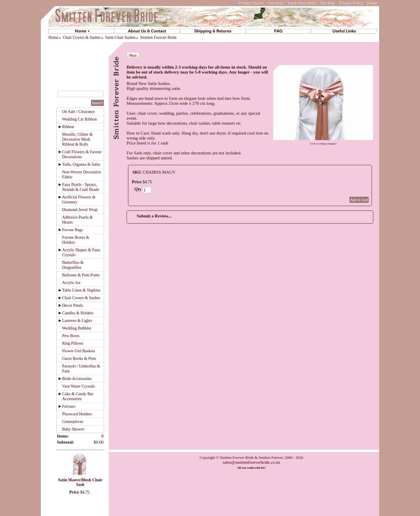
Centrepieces (73, 422)
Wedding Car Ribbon (79, 119)
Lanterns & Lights (77, 321)
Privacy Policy (351, 3)
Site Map (328, 3)
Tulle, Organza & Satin (81, 164)
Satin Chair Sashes (120, 38)
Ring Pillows (73, 343)
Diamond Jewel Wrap (80, 210)
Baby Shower (73, 429)
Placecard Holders (77, 414)
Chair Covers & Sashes (82, 38)
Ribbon (68, 127)
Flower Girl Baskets (79, 351)
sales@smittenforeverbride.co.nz (251, 462)
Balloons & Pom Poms (81, 275)
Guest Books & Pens (79, 359)
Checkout (275, 3)
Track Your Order (302, 3)
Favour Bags (72, 230)
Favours (69, 406)
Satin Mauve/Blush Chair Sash (80, 482)
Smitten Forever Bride (158, 38)
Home (372, 3)
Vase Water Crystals (78, 386)
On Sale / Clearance (78, 112)
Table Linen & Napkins (81, 290)
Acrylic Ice (71, 283)
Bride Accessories (77, 379)
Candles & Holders (78, 313)
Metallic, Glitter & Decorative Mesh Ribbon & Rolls (77, 139)
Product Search (251, 3)
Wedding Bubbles (77, 328)
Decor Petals (72, 305)
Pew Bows (71, 336)
